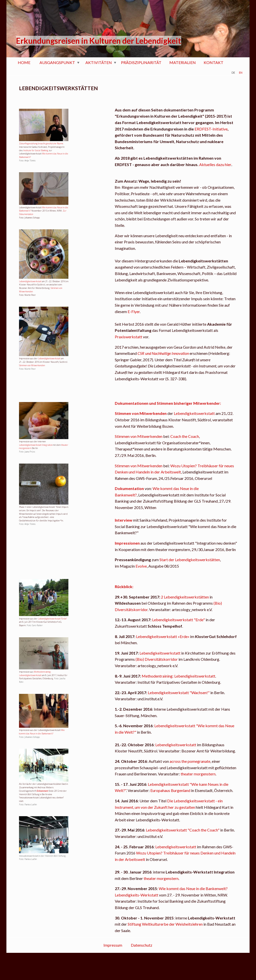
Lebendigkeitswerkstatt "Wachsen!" (179, 692)
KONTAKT (214, 62)
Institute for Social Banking (36, 150)
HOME (24, 62)
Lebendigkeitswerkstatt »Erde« (162, 636)
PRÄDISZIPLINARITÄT (141, 62)
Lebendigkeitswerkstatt (30, 281)
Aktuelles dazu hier (215, 164)
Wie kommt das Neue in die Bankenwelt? (42, 732)
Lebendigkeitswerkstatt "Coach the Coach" (183, 830)
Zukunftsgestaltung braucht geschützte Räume (41, 143)
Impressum (113, 945)
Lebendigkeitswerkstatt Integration (36, 445)
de (233, 72)
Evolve (141, 566)
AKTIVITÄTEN (99, 62)
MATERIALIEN (183, 62)
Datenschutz (142, 945)
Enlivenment (42, 791)
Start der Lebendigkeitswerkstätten (190, 560)
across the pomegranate (190, 761)
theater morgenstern (198, 774)
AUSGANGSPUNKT (57, 62)
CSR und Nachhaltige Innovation (163, 353)
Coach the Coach (185, 436)
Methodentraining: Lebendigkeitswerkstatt (35, 673)
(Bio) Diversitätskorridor (157, 659)
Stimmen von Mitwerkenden (32, 365)
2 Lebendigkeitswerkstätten (185, 597)
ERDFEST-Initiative (211, 129)
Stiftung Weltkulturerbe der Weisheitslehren (165, 924)
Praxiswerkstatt (128, 337)
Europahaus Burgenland (170, 790)
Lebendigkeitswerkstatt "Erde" (52, 619)
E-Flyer (134, 311)
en (241, 72)
